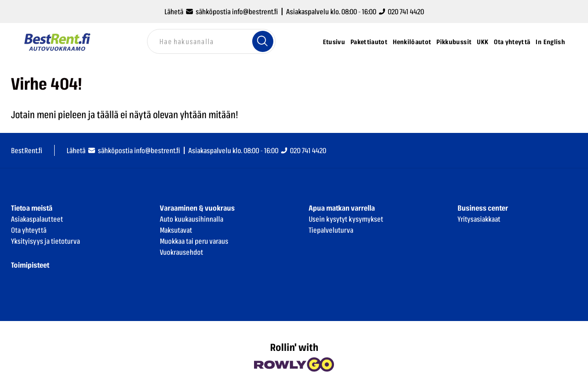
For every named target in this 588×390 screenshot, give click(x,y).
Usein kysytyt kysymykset (346, 219)
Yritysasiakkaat (479, 219)
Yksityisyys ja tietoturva (45, 241)
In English (550, 42)
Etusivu (334, 42)
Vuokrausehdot (181, 252)
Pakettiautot (369, 42)
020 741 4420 (401, 11)
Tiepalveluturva (331, 230)
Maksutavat (176, 230)
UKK (483, 42)
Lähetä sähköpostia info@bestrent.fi (221, 11)
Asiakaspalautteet (37, 219)
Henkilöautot (412, 42)
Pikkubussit (454, 42)
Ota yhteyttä (512, 42)
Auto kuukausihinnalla (192, 219)
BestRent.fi (27, 150)
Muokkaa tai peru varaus (194, 241)
